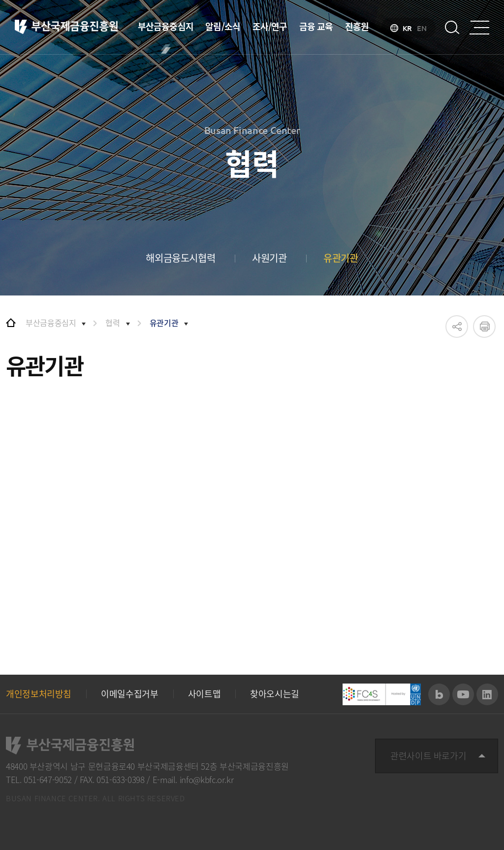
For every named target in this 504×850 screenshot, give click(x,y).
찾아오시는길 (275, 694)
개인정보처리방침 (39, 694)
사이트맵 (205, 694)
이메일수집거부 (129, 694)
